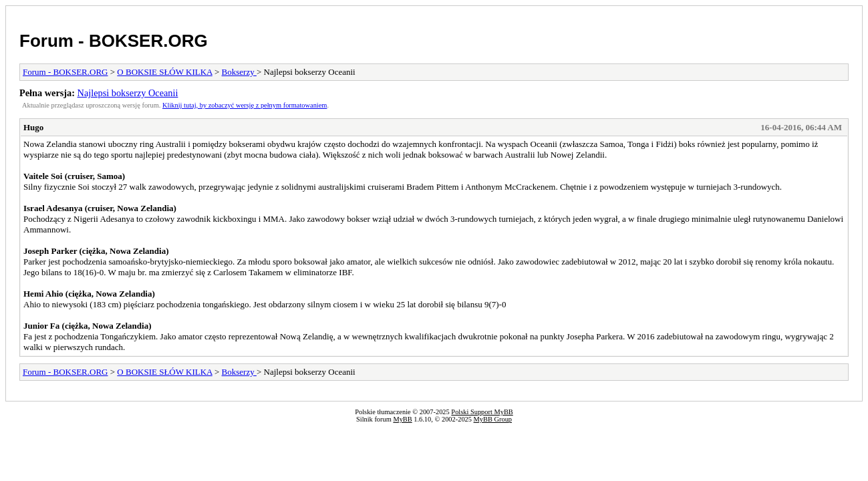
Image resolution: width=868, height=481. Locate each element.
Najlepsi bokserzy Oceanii (128, 93)
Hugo (33, 127)
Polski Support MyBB (482, 412)
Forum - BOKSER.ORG (114, 41)
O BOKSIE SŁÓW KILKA (164, 72)
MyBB (402, 419)
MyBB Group (493, 419)
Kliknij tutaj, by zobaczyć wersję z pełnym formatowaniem (245, 105)
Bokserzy (239, 72)
